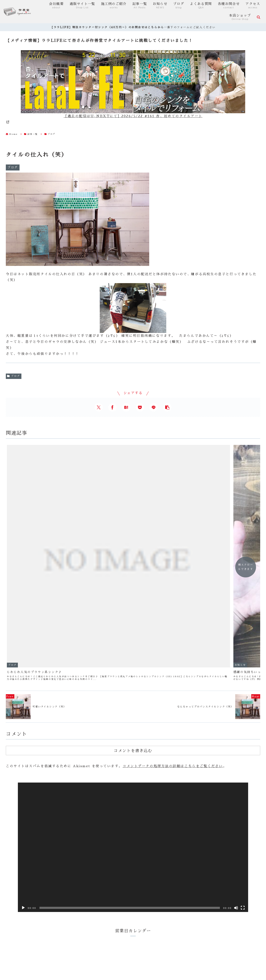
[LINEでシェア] (154, 407)
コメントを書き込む (133, 606)
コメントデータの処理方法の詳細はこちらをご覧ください (173, 621)
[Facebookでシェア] (112, 407)
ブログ (14, 376)
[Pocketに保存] (140, 407)
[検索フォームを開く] (259, 17)
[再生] (23, 763)
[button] (167, 407)
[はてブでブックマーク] (126, 407)
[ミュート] (236, 763)
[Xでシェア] (99, 407)
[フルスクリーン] (243, 763)
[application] (133, 702)
